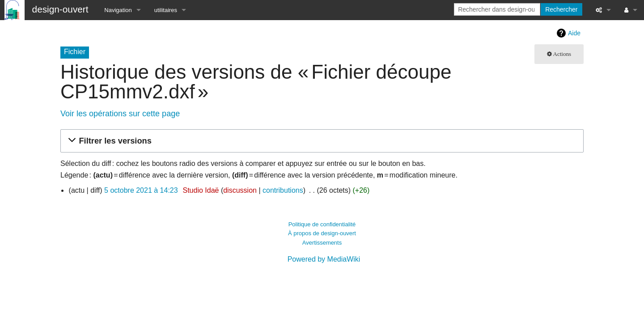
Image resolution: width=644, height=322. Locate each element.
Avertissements (322, 243)
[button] (321, 141)
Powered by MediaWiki (324, 259)
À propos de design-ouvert (322, 233)
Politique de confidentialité (322, 224)
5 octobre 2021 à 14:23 (141, 190)
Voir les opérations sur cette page (120, 114)
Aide (574, 33)
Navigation (118, 10)
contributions (283, 190)
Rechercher (561, 9)
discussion (240, 190)
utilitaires (166, 10)
